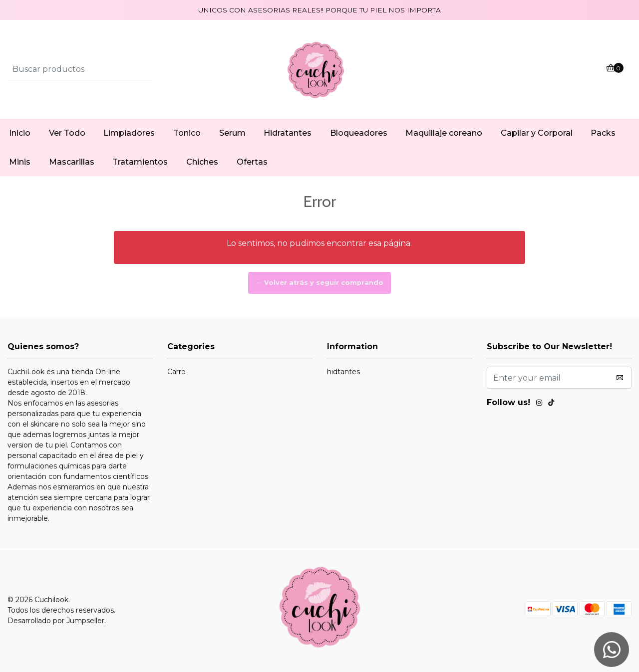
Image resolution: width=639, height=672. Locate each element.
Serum (232, 133)
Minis (20, 162)
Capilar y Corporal (537, 133)
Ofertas (252, 162)
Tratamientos (140, 162)
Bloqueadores (359, 133)
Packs (603, 133)
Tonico (187, 133)
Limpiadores (129, 133)
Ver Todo (67, 133)
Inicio (20, 133)
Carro (176, 372)
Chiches (202, 162)
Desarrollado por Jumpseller (56, 621)
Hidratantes (288, 133)
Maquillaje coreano (444, 133)
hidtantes (343, 372)
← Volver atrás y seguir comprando (319, 283)
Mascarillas (72, 162)
